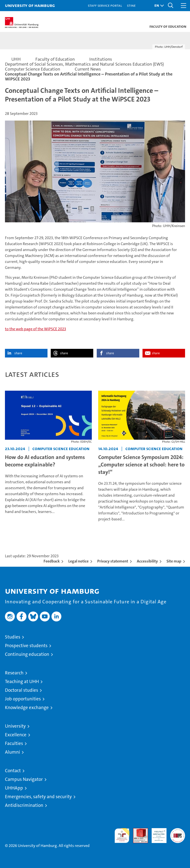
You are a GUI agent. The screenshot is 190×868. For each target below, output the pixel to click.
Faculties (14, 743)
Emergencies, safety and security (38, 797)
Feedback (52, 561)
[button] (158, 6)
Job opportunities (23, 699)
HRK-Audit (156, 833)
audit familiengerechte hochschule (122, 836)
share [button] (18, 353)
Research (14, 673)
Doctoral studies (22, 690)
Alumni (12, 752)
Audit (138, 831)
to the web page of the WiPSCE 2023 (36, 329)
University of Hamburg (30, 5)
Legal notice (78, 561)
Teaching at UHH (22, 681)
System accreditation (178, 833)
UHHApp (14, 788)
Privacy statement (113, 561)
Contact (13, 771)
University (15, 726)
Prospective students (26, 646)
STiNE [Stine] (131, 5)
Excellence (16, 735)
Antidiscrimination (24, 805)
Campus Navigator (24, 779)
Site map (174, 561)
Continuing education (27, 654)
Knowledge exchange (27, 707)
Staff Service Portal (105, 5)
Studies (13, 637)
